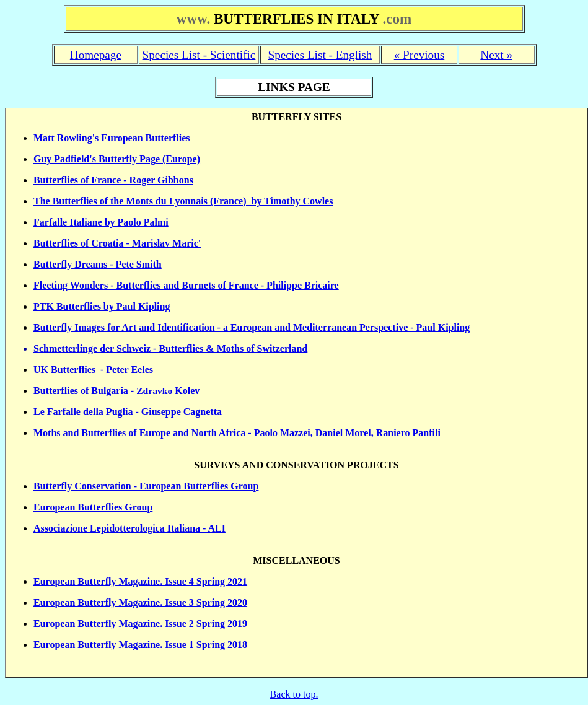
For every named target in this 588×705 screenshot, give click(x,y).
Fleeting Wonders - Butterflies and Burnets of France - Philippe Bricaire (186, 285)
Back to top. (294, 694)
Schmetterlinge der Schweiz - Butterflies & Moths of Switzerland (170, 348)
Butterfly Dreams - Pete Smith (98, 264)
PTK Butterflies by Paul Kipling (102, 306)
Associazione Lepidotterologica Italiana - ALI (129, 528)
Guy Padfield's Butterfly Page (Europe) (117, 159)
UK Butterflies (64, 370)
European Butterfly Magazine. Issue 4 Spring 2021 (140, 581)
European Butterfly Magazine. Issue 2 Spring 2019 (140, 624)
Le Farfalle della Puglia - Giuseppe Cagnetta (128, 412)
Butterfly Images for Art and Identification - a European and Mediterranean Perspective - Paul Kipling (252, 327)
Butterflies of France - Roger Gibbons (113, 180)
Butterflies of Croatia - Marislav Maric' (117, 243)
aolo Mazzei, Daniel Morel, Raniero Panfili (350, 433)
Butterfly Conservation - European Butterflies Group (146, 486)
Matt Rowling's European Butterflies (112, 138)
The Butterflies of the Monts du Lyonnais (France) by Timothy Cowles (183, 201)
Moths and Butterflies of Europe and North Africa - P (147, 433)
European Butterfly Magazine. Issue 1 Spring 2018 (140, 645)
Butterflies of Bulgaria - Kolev (116, 391)
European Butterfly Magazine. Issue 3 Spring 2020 (140, 602)
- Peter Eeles (124, 370)
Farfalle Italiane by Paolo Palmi (101, 222)
